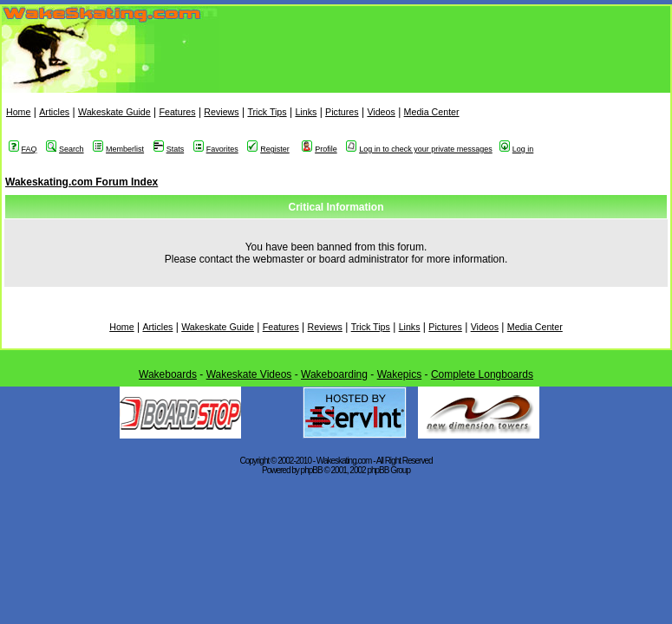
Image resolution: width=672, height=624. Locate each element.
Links (306, 112)
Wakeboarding (334, 374)
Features (177, 112)
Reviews (221, 112)
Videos (381, 112)
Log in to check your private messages (419, 149)
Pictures (342, 112)
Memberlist (118, 149)
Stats (169, 149)
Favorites (216, 149)
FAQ (23, 149)
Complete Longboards (482, 374)
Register (268, 149)
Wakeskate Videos (249, 374)
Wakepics (400, 374)
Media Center (432, 112)
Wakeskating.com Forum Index (82, 182)
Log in (517, 149)
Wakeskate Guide (114, 112)
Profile (320, 149)
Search (65, 149)
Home (18, 112)
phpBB (312, 470)
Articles (54, 112)
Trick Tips (267, 112)
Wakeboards (168, 374)
